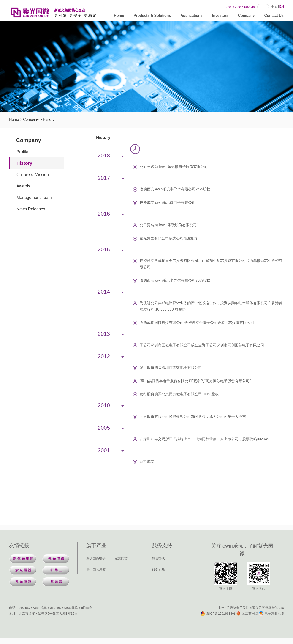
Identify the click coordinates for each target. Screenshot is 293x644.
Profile (22, 152)
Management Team (34, 198)
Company (246, 16)
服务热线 (158, 570)
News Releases (31, 209)
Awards (23, 186)
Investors (220, 16)
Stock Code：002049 (240, 7)
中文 (274, 6)
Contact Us (274, 16)
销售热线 (158, 558)
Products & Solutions (152, 16)
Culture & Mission (33, 175)
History (49, 120)
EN (282, 6)
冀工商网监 (247, 614)
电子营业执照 (271, 614)
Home (119, 16)
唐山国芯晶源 (96, 570)
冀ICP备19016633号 (218, 614)
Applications (191, 16)
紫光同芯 (121, 558)
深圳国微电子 (96, 558)
